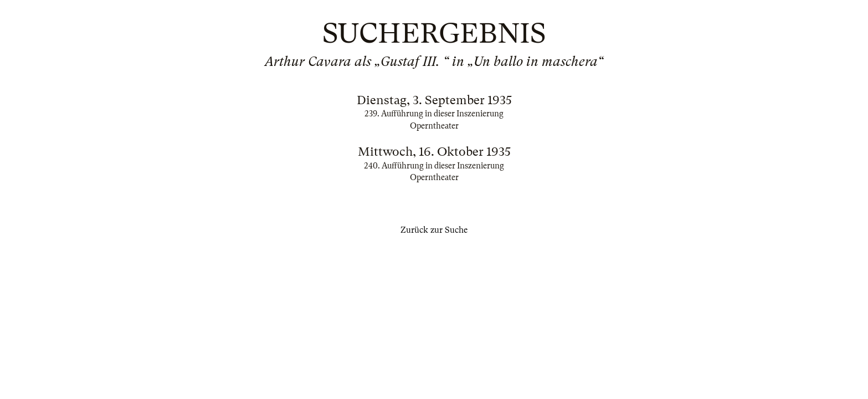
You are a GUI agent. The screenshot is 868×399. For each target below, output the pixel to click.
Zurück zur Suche (434, 230)
